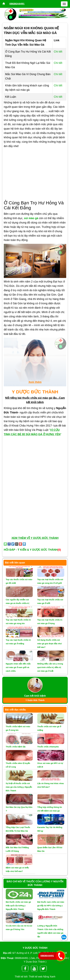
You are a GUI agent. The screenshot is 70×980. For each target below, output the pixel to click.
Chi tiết (58, 52)
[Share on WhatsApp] (5, 544)
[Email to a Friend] (17, 544)
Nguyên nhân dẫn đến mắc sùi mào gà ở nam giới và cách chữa (18, 667)
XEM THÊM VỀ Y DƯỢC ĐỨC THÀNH (35, 538)
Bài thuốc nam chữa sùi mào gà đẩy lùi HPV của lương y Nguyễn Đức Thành (51, 906)
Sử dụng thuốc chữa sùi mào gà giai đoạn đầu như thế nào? (49, 644)
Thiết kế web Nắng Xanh (42, 977)
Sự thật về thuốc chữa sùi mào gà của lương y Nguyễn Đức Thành (19, 787)
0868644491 (17, 4)
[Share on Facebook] (9, 544)
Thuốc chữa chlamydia (48, 747)
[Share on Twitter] (13, 544)
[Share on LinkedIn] (24, 544)
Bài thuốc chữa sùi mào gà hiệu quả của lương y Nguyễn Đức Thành (18, 906)
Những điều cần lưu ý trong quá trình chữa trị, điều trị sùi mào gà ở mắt (50, 667)
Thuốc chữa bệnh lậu (16, 747)
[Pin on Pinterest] (20, 544)
